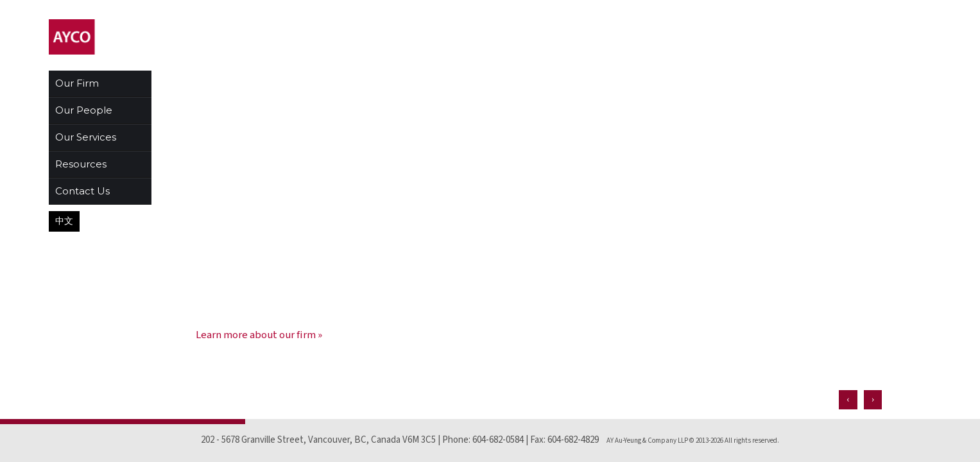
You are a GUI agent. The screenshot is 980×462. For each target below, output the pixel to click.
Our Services (86, 137)
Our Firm (77, 83)
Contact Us (82, 191)
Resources (81, 164)
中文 (64, 221)
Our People (84, 110)
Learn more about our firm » (259, 335)
